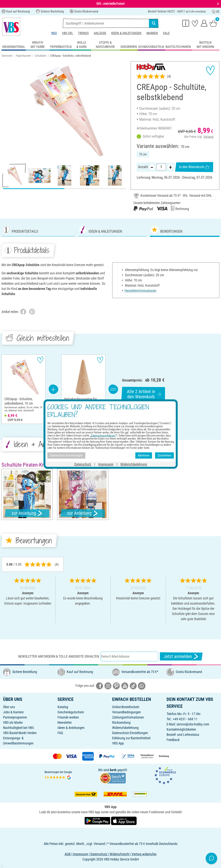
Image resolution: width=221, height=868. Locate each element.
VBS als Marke (13, 722)
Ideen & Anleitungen (126, 33)
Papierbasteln (23, 56)
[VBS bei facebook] (99, 685)
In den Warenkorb (194, 167)
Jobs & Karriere (13, 712)
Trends (83, 33)
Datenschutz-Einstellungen (130, 733)
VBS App (118, 743)
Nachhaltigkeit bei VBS (18, 728)
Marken (152, 33)
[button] (6, 111)
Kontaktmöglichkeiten (181, 729)
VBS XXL (67, 33)
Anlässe (100, 33)
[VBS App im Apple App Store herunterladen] (124, 820)
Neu (54, 33)
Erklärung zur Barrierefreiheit (131, 738)
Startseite (7, 56)
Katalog (63, 707)
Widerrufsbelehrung (125, 728)
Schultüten (41, 56)
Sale (166, 33)
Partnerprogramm (15, 717)
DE (216, 12)
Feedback (173, 740)
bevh (113, 770)
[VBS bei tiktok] (133, 685)
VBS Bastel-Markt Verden (20, 733)
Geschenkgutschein (71, 712)
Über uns (9, 707)
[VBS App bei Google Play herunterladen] (98, 820)
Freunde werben (68, 717)
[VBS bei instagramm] (108, 685)
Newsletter (65, 722)
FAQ (60, 733)
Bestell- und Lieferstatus (183, 735)
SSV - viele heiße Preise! (110, 3)
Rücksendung (121, 722)
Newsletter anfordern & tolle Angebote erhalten (59, 656)
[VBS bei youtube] (125, 685)
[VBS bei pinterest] (116, 685)
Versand (208, 137)
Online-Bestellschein (126, 707)
